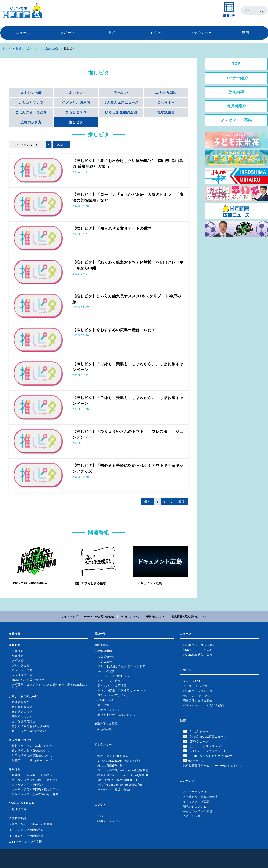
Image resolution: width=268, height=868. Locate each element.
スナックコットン (109, 710)
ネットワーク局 (22, 670)
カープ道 (103, 705)
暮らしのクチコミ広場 (198, 811)
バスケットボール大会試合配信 (204, 705)
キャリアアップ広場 (196, 802)
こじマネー (166, 103)
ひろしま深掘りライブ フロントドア (121, 666)
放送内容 (236, 92)
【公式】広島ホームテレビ (206, 732)
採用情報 (15, 769)
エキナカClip (166, 93)
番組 (112, 33)
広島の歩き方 (31, 122)
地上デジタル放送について (29, 731)
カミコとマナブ (31, 103)
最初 (147, 502)
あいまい (76, 93)
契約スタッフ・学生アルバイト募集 (35, 794)
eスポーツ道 (106, 700)
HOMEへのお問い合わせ (99, 617)
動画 (246, 33)
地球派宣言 (166, 112)
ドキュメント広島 (109, 681)
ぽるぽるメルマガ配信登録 (26, 830)
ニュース (23, 33)
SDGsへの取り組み (22, 803)
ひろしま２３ (76, 112)
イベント (157, 33)
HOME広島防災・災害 (198, 655)
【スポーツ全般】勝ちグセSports (210, 756)
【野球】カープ (198, 741)
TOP (236, 64)
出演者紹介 (236, 106)
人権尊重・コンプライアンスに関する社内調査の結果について (50, 686)
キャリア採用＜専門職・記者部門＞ (35, 790)
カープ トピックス (195, 686)
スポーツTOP (192, 681)
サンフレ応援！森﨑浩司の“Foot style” (123, 690)
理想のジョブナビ (195, 806)
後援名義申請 (18, 818)
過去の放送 (52, 48)
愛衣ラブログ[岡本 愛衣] (114, 756)
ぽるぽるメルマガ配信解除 (26, 836)
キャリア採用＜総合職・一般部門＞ (35, 780)
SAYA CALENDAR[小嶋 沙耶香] (119, 761)
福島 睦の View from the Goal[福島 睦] (123, 775)
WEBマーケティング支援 (25, 842)
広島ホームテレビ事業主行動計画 (31, 824)
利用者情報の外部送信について (32, 755)
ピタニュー (33, 48)
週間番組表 (102, 645)
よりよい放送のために (23, 696)
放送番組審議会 (22, 707)
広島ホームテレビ (22, 10)
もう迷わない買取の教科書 (201, 797)
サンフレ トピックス (197, 696)
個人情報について (20, 740)
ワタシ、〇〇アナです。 (114, 695)
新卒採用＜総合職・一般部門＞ (32, 775)
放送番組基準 (21, 702)
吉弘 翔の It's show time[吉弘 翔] (120, 785)
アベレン (121, 93)
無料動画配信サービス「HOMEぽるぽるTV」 (213, 765)
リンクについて (130, 617)
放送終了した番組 (106, 723)
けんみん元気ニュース (121, 103)
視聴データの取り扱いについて (32, 760)
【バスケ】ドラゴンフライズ (207, 751)
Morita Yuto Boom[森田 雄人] (117, 780)
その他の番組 (103, 729)
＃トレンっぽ (31, 93)
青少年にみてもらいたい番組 (31, 726)
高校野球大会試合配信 (198, 700)
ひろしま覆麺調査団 (121, 112)
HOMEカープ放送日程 (198, 691)
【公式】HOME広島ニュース (207, 737)
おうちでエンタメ (195, 792)
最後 (182, 502)
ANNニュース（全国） (198, 650)
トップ (7, 48)
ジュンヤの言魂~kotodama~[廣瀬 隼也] (124, 770)
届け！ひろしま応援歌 (112, 686)
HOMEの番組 (103, 651)
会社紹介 (15, 645)
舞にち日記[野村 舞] (111, 765)
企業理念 (18, 656)
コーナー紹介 (236, 78)
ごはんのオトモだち (31, 112)
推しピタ (70, 48)
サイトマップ (70, 617)
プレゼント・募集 (236, 120)
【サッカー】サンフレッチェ (207, 746)
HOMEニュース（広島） (199, 645)
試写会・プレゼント (111, 821)
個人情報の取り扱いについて (189, 617)
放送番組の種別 (22, 712)
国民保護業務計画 (24, 721)
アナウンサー (201, 33)
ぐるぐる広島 (192, 816)
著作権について (156, 617)
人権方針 (18, 661)
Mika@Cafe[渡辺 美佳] (114, 790)
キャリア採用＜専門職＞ (28, 785)
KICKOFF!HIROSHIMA (113, 676)
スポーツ (68, 33)
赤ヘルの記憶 (106, 671)
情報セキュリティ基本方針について (35, 746)
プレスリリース (22, 675)
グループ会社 (21, 665)
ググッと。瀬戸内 (76, 103)
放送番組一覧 (106, 657)
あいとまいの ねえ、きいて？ (118, 714)
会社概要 (18, 651)
